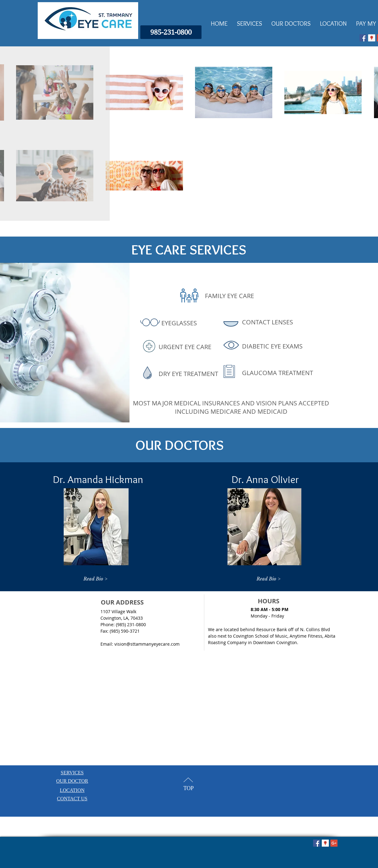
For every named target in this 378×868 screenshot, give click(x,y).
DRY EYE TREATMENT (188, 374)
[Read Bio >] (96, 579)
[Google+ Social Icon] (334, 843)
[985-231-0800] (171, 32)
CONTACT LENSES (268, 322)
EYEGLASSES (179, 323)
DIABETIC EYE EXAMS (272, 346)
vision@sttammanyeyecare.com (147, 644)
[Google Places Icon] (372, 38)
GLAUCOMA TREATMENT (278, 373)
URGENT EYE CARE (185, 347)
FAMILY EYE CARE (229, 296)
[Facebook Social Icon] (363, 38)
